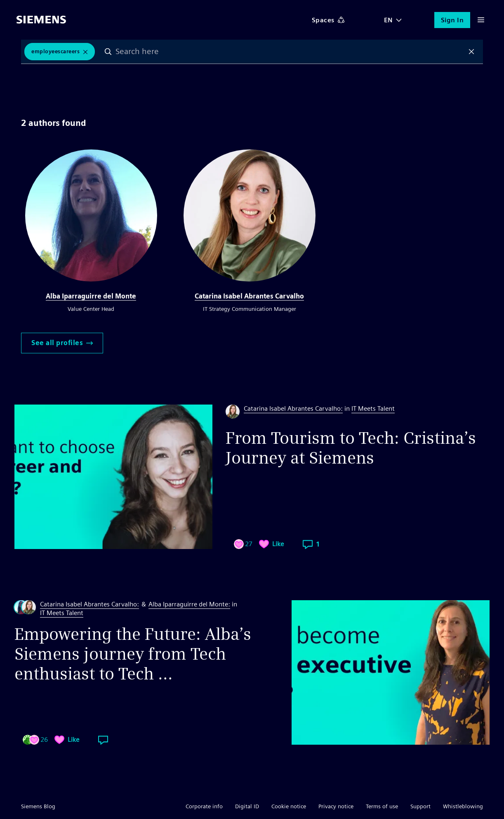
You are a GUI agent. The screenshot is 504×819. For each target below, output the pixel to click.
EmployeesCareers (55, 51)
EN (389, 20)
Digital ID (247, 806)
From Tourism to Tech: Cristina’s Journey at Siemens (351, 448)
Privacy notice (336, 806)
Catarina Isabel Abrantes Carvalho (249, 296)
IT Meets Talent (373, 408)
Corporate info (204, 806)
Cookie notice (289, 806)
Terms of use (382, 806)
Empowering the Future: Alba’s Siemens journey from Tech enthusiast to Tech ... (133, 654)
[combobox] (290, 52)
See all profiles (62, 343)
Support (420, 806)
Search (108, 52)
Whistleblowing (463, 806)
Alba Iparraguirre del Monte (91, 296)
